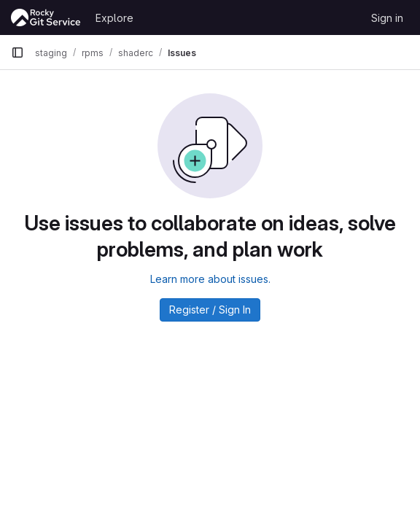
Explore (114, 18)
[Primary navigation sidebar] (17, 52)
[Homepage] (46, 17)
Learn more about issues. (210, 279)
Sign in (387, 18)
